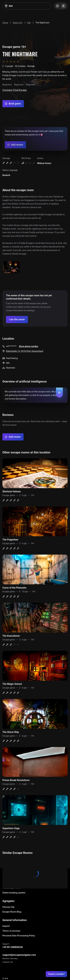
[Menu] (61, 6)
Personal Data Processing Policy (19, 936)
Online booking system (14, 893)
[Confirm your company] (17, 320)
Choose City (8, 907)
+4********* (11, 346)
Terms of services (11, 931)
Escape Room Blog (12, 912)
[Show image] (12, 267)
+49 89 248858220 (13, 947)
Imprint (6, 926)
